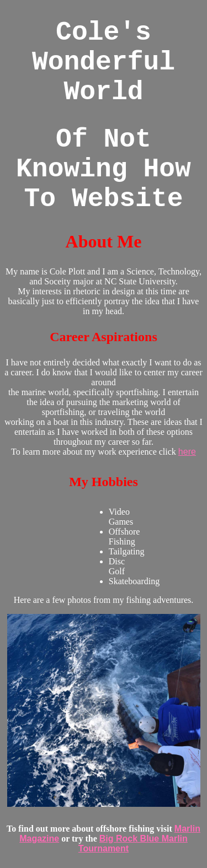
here (187, 452)
